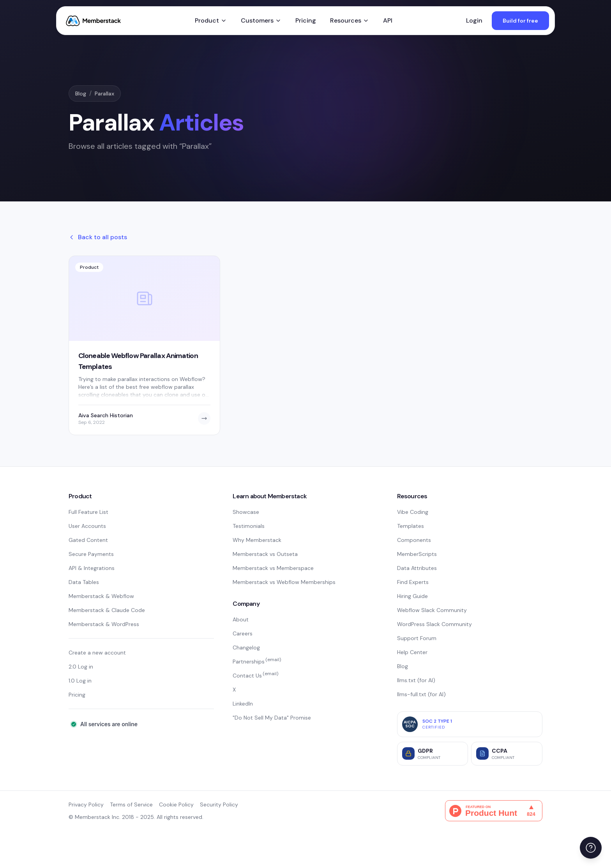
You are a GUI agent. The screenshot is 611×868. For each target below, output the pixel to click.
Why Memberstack (257, 540)
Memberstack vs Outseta (265, 554)
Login (474, 20)
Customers (261, 20)
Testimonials (249, 526)
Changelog (246, 647)
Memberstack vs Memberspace (273, 568)
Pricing (306, 20)
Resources (350, 20)
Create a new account (97, 653)
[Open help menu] (591, 848)
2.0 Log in (81, 667)
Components (414, 540)
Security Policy (219, 804)
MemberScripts (417, 554)
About (241, 619)
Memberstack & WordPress (104, 624)
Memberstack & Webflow (101, 596)
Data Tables (84, 582)
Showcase (246, 512)
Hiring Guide (412, 596)
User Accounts (87, 526)
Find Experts (413, 582)
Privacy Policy (86, 804)
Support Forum (417, 638)
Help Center (412, 652)
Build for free (520, 21)
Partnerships (257, 662)
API (388, 20)
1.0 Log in (80, 681)
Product (211, 20)
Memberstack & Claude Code (107, 610)
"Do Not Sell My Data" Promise (272, 718)
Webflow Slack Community (432, 610)
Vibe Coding (413, 512)
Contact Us (255, 676)
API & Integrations (92, 568)
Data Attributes (417, 568)
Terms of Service (131, 804)
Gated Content (88, 540)
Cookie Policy (176, 804)
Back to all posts (98, 237)
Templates (411, 526)
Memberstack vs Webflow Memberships (284, 582)
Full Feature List (88, 512)
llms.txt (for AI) (416, 680)
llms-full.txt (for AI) (421, 694)
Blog (81, 94)
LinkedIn (243, 704)
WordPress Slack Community (434, 624)
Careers (243, 633)
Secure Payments (91, 554)
